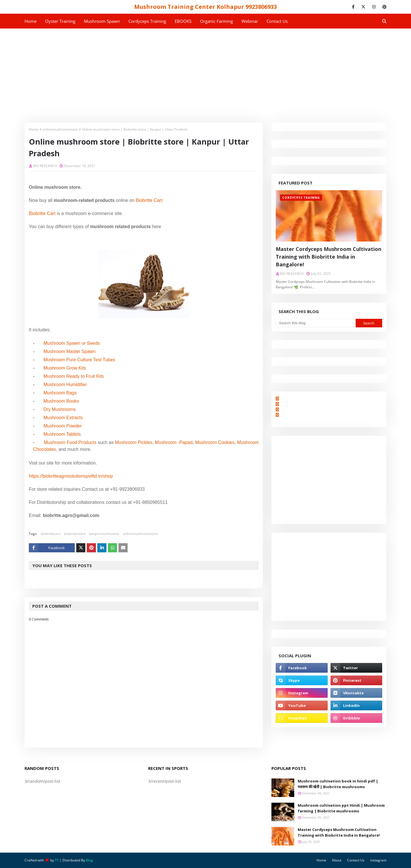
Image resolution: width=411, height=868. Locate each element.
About (337, 860)
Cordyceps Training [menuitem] (147, 21)
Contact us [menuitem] (277, 21)
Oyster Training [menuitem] (60, 21)
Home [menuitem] (31, 21)
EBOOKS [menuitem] (183, 21)
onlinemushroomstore (60, 129)
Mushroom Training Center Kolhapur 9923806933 (205, 7)
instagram (378, 860)
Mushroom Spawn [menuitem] (102, 21)
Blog (89, 860)
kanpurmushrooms (104, 534)
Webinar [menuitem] (250, 21)
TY (57, 860)
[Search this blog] (316, 323)
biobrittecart (51, 534)
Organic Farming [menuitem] (216, 21)
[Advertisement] (205, 71)
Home (34, 129)
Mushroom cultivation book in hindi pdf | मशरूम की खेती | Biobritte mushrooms (338, 784)
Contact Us (356, 860)
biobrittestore (75, 534)
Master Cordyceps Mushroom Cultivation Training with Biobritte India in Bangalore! (329, 257)
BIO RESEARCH (45, 166)
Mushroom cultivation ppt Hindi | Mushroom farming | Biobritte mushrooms (341, 808)
